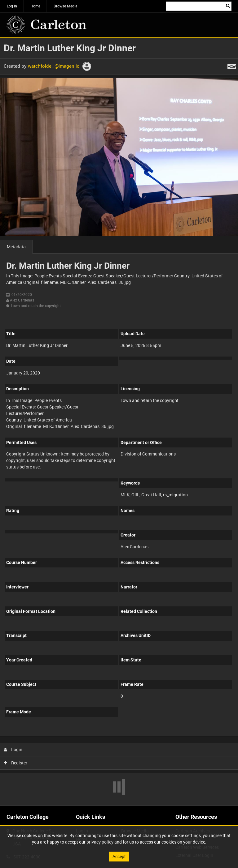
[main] (119, 422)
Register (16, 763)
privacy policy (100, 842)
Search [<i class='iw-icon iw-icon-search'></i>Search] (228, 6)
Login (13, 749)
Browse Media (66, 6)
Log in (12, 6)
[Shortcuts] (232, 65)
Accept (119, 856)
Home (35, 6)
